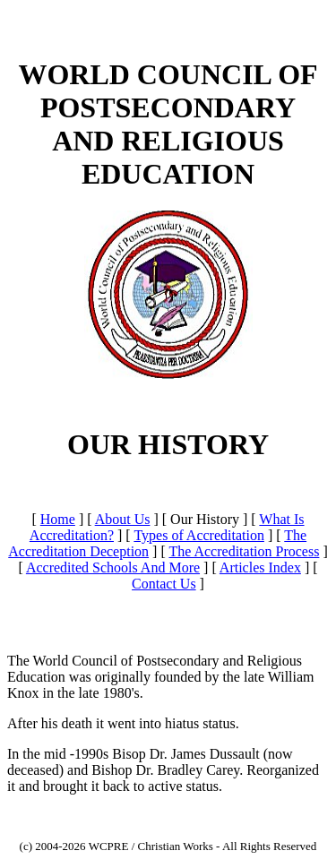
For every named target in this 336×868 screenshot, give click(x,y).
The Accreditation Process (244, 551)
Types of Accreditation (199, 535)
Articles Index (260, 567)
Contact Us (164, 584)
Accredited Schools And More (113, 567)
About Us (123, 519)
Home (58, 519)
